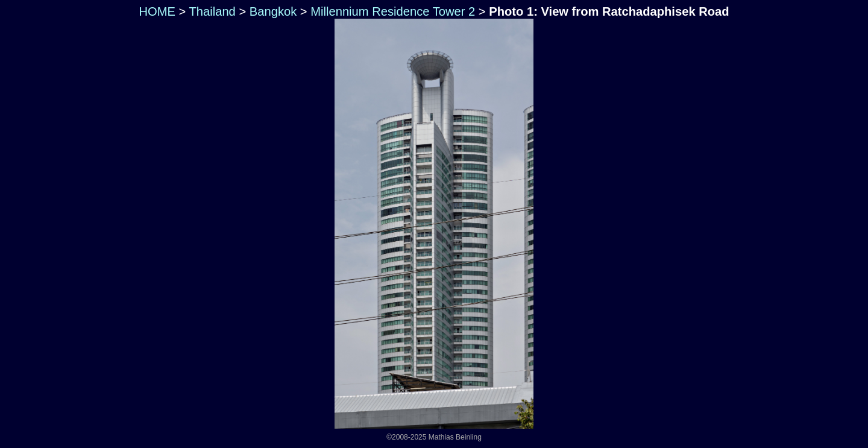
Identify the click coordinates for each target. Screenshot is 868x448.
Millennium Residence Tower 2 (393, 11)
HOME (156, 11)
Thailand (212, 11)
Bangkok (273, 11)
